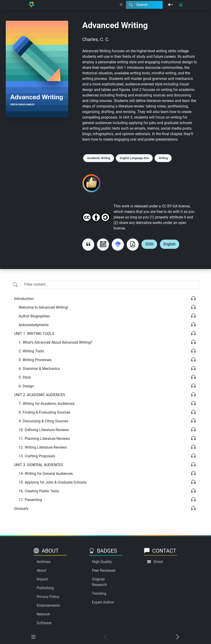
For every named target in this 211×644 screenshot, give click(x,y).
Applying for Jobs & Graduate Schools (53, 482)
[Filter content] (15, 285)
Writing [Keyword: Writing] (163, 158)
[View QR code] (103, 245)
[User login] (181, 5)
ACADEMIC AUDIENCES (40, 395)
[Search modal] (144, 5)
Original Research (99, 582)
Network (43, 614)
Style (25, 377)
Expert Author (103, 602)
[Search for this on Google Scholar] (118, 245)
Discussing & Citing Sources (43, 421)
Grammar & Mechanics (39, 369)
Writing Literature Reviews (43, 447)
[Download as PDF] (133, 245)
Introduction (24, 299)
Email (158, 562)
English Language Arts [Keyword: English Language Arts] (134, 158)
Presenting (30, 500)
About (41, 570)
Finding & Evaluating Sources (44, 412)
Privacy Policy (48, 597)
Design (26, 386)
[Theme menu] (170, 5)
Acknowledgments (34, 325)
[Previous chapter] (105, 637)
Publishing (45, 588)
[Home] (31, 5)
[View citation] (88, 245)
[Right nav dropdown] (121, 5)
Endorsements (48, 605)
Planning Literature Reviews (44, 439)
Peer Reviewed (104, 570)
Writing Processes (35, 360)
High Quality (102, 562)
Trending (99, 593)
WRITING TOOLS (34, 334)
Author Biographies (34, 316)
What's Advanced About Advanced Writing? (56, 342)
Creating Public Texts (39, 491)
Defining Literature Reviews (44, 430)
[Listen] (193, 299)
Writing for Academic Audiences (47, 404)
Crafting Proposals (37, 456)
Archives (44, 562)
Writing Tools (31, 351)
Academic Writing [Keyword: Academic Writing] (99, 158)
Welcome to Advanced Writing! (43, 307)
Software (44, 623)
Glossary (21, 509)
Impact (42, 579)
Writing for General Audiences (46, 474)
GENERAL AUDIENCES (39, 465)
